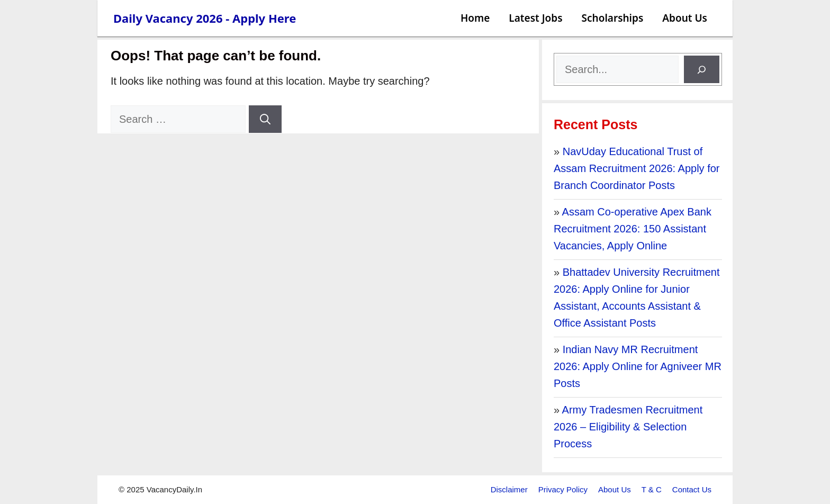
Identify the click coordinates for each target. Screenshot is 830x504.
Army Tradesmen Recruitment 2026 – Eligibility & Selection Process (628, 427)
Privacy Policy (563, 489)
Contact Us (692, 489)
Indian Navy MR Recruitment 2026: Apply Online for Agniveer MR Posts (638, 366)
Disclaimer (509, 489)
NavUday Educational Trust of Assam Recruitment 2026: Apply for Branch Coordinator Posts (637, 168)
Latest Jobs (535, 18)
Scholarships (613, 18)
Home (475, 18)
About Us (685, 18)
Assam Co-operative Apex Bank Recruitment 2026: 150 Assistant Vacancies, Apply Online (633, 229)
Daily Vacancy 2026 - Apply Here (205, 18)
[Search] (265, 119)
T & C (652, 489)
